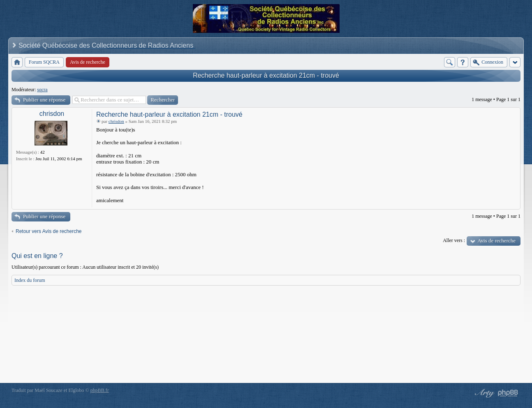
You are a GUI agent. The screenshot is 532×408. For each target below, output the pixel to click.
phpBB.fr (100, 390)
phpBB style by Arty (483, 393)
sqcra (42, 90)
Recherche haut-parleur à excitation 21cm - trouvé (266, 75)
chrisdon (52, 114)
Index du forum (30, 280)
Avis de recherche (496, 241)
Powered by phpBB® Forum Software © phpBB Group (508, 393)
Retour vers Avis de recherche (49, 231)
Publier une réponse (44, 100)
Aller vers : (454, 240)
